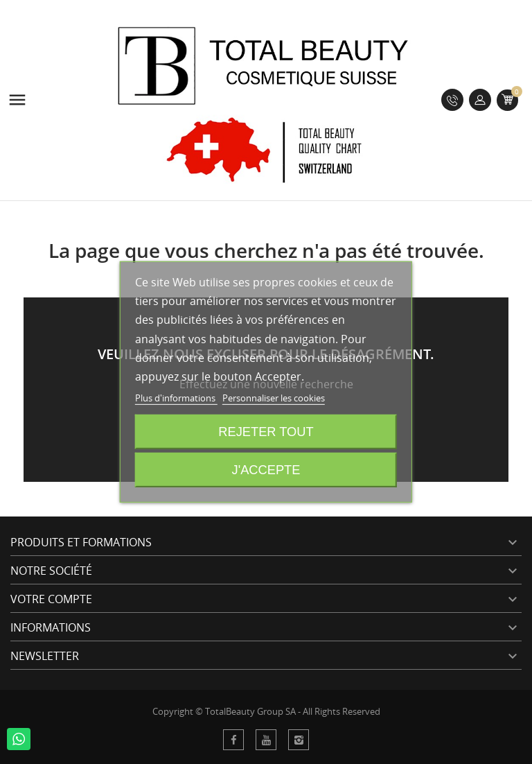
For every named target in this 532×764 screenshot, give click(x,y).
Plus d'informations (176, 398)
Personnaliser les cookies (274, 398)
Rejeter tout (266, 432)
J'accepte (266, 470)
